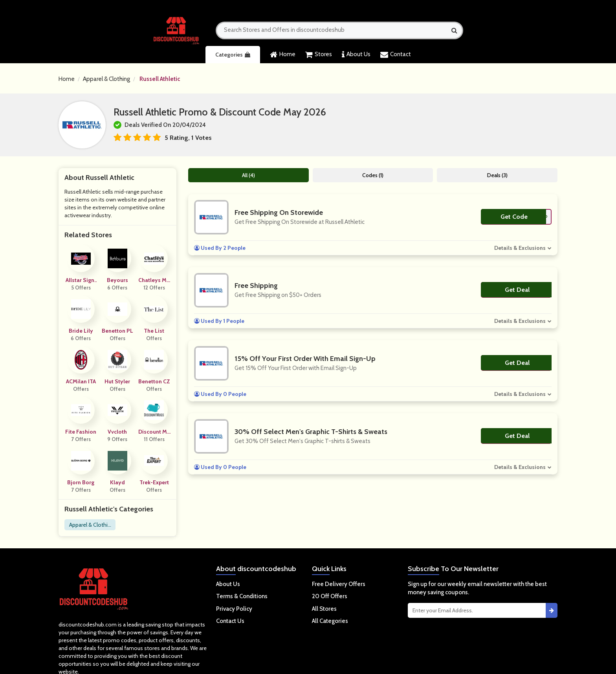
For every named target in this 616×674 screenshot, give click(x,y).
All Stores (324, 609)
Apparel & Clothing (106, 79)
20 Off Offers (330, 596)
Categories (233, 55)
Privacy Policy (234, 609)
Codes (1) (373, 175)
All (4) (248, 175)
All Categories (330, 621)
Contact (396, 55)
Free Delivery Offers (339, 584)
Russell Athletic (160, 79)
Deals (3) (497, 175)
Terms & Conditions (242, 596)
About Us (356, 55)
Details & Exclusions (520, 248)
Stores (319, 55)
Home (283, 55)
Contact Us (230, 621)
